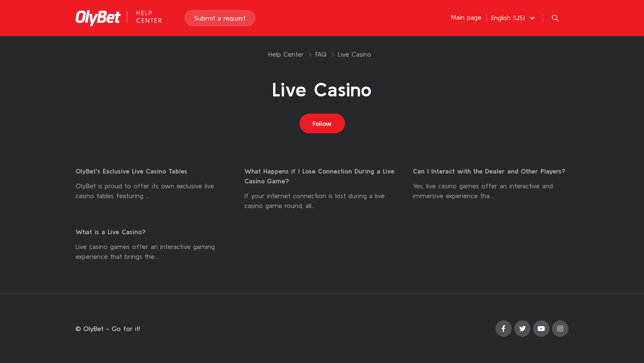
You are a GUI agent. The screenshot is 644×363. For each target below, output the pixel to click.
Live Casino (355, 54)
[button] (514, 18)
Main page (466, 17)
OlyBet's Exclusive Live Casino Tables (131, 171)
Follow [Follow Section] (322, 123)
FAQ (321, 54)
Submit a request (220, 18)
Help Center (286, 54)
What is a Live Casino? (111, 232)
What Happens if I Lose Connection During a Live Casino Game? (319, 176)
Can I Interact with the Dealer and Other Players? (489, 171)
